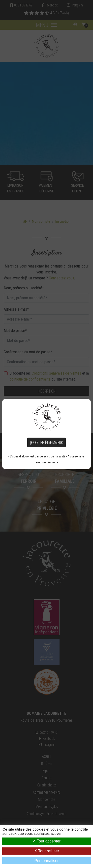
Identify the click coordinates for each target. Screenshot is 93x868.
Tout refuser (47, 851)
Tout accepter (46, 841)
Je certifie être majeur (46, 442)
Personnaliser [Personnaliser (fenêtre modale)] (47, 861)
